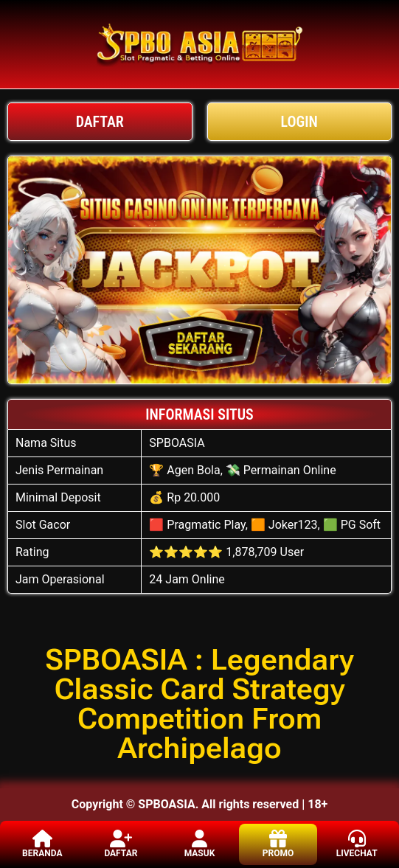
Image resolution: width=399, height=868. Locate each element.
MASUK (200, 844)
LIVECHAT (357, 844)
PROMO (278, 844)
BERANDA (42, 844)
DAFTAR (121, 844)
